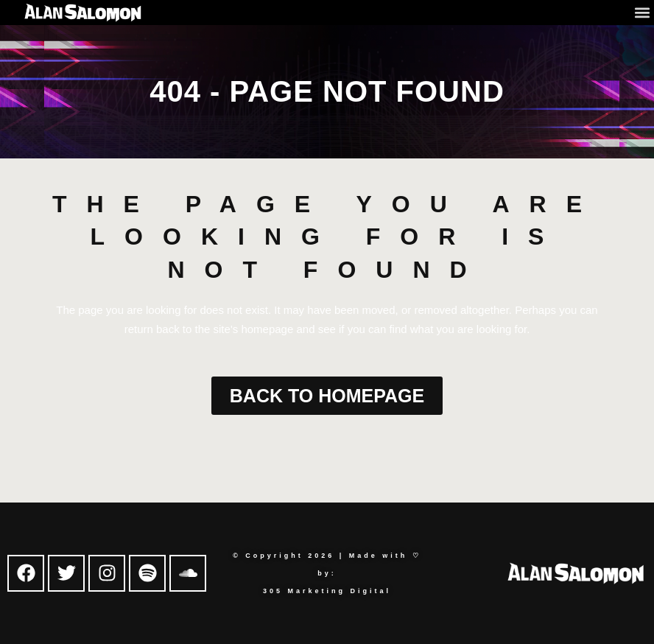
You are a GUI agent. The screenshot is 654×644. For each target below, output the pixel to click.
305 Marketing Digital (327, 591)
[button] (642, 12)
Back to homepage (327, 396)
